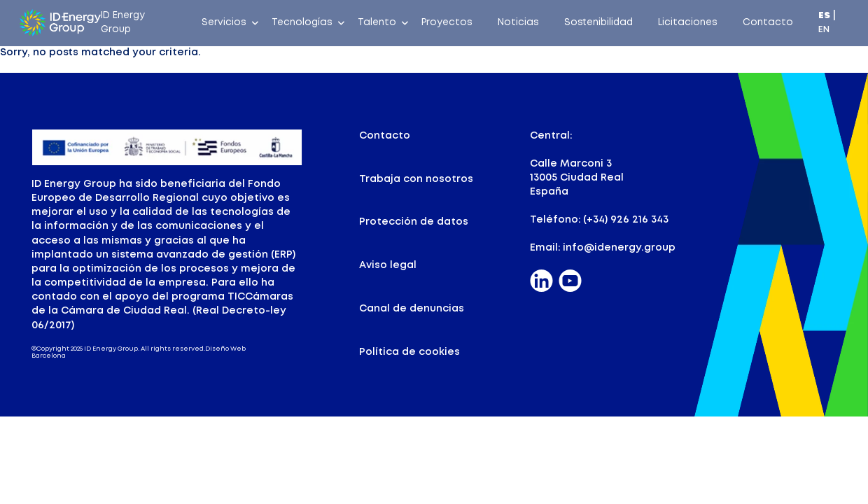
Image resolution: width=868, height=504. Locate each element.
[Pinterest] (570, 282)
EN (824, 30)
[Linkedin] (541, 282)
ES (824, 16)
